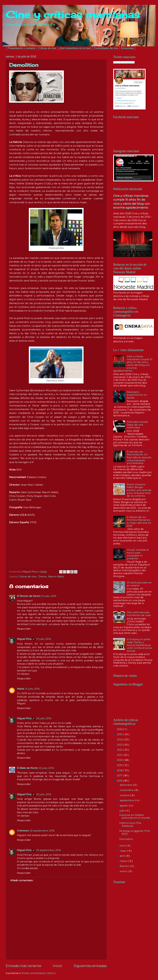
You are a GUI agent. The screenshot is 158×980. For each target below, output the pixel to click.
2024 (120, 740)
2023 (120, 745)
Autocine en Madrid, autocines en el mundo (135, 817)
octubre (125, 795)
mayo (123, 851)
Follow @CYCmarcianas (124, 62)
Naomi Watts (56, 577)
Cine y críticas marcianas (73, 15)
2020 (120, 760)
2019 (120, 765)
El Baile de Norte (27, 768)
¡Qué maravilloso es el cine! (75, 48)
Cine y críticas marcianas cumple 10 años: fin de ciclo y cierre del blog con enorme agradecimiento (133, 364)
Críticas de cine (47, 48)
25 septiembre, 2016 (48, 850)
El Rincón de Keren (29, 596)
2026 (120, 729)
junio (123, 846)
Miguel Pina (24, 639)
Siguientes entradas (90, 966)
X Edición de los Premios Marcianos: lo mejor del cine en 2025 (139, 521)
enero (124, 871)
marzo (124, 861)
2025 (120, 734)
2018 (120, 770)
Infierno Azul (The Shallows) (130, 824)
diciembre (126, 785)
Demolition (126, 839)
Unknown (23, 831)
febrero (125, 866)
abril (123, 856)
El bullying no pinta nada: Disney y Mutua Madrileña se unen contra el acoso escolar (139, 645)
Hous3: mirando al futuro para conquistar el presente (138, 554)
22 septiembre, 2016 (42, 831)
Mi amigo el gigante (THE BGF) (135, 832)
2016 (120, 781)
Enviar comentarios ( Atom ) (39, 973)
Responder (24, 629)
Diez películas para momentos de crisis (139, 614)
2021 (120, 755)
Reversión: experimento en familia (137, 395)
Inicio (57, 966)
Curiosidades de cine (106, 48)
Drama (43, 577)
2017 (120, 776)
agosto (124, 806)
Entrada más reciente (23, 966)
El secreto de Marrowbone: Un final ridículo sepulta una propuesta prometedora (139, 458)
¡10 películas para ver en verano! (139, 584)
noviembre (127, 790)
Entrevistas (127, 48)
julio (122, 811)
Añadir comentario (22, 880)
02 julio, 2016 (44, 718)
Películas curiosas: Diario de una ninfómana (137, 425)
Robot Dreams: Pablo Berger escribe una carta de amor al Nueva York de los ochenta (139, 490)
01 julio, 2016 (49, 596)
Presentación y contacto (22, 48)
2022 (120, 750)
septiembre (127, 800)
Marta (20, 689)
